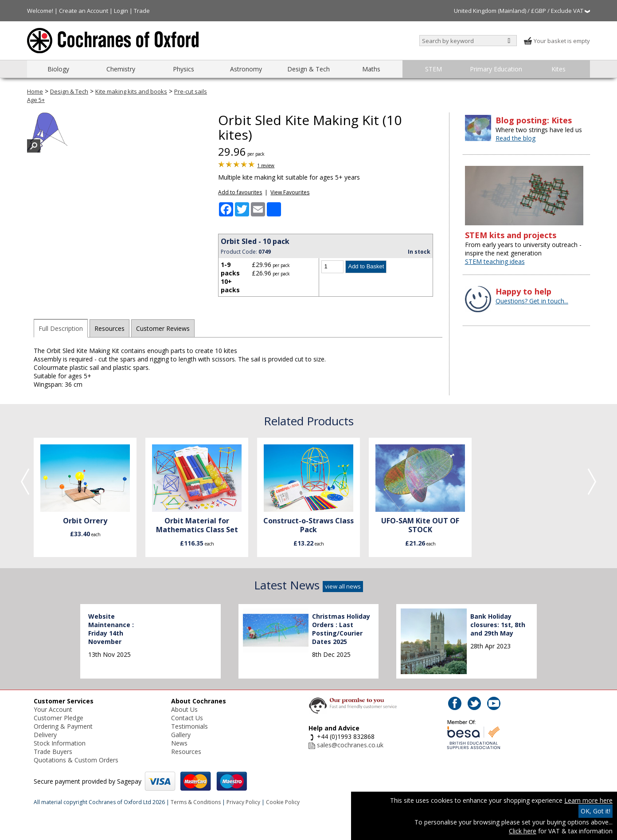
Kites (558, 69)
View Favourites (290, 192)
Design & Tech (308, 69)
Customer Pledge (59, 718)
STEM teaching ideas (495, 261)
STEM (433, 69)
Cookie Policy (283, 802)
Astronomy (246, 69)
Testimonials (189, 726)
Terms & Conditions (196, 802)
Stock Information (60, 743)
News (179, 743)
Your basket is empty (557, 41)
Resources (109, 328)
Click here (523, 831)
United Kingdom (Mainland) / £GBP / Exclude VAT (522, 11)
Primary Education (496, 69)
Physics (184, 69)
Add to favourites (240, 192)
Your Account (53, 709)
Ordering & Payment (63, 726)
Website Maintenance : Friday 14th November (111, 629)
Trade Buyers (53, 752)
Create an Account (84, 11)
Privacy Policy (243, 802)
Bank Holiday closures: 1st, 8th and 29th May (498, 625)
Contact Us (187, 718)
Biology (58, 69)
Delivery (45, 735)
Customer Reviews (163, 328)
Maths (371, 69)
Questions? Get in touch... (532, 301)
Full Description (61, 328)
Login (121, 11)
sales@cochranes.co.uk (350, 745)
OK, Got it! (596, 811)
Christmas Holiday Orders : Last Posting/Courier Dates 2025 (341, 629)
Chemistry (121, 69)
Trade (142, 11)
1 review (266, 165)
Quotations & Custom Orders (76, 760)
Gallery (181, 735)
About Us (184, 709)
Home (35, 91)
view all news (343, 586)
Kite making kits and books (131, 91)
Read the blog (515, 138)
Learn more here (588, 800)
